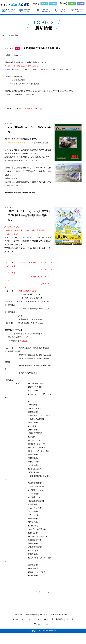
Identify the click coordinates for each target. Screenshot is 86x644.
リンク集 (70, 619)
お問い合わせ (43, 619)
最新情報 (19, 615)
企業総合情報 (31, 615)
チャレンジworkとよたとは (24, 619)
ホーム (5, 35)
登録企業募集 (57, 619)
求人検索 (44, 615)
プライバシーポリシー (43, 624)
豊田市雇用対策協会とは (61, 615)
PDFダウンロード (32, 109)
